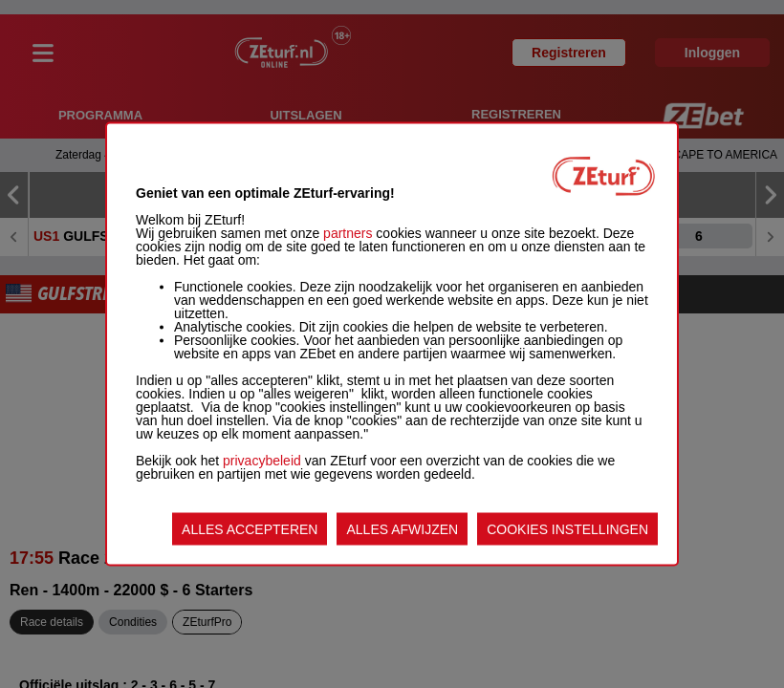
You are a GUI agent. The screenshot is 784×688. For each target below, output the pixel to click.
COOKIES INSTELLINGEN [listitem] (567, 529)
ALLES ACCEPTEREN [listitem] (250, 529)
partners (348, 233)
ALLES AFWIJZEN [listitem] (402, 529)
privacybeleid (262, 461)
